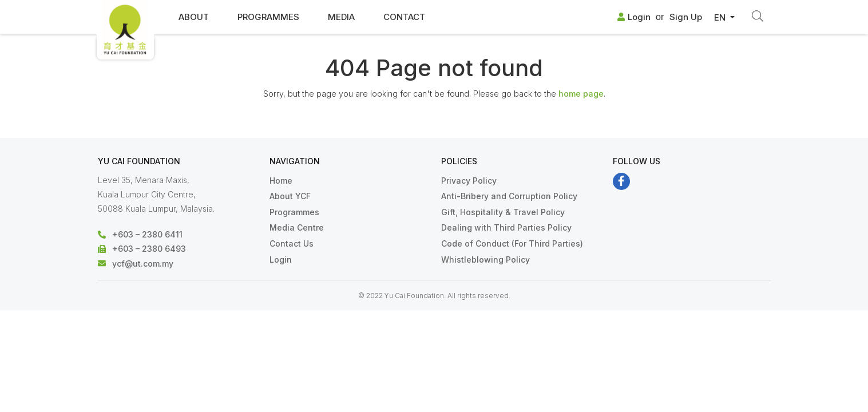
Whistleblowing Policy (485, 260)
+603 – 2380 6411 (147, 234)
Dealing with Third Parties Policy (506, 227)
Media (341, 17)
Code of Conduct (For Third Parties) (512, 243)
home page (581, 94)
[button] (724, 18)
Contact (404, 17)
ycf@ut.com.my (143, 264)
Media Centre (297, 227)
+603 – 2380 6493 (149, 249)
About (194, 17)
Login (634, 17)
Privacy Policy (469, 181)
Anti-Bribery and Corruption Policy (509, 196)
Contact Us (292, 243)
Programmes (268, 17)
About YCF (290, 196)
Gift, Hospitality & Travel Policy (503, 212)
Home (281, 181)
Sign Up (686, 17)
